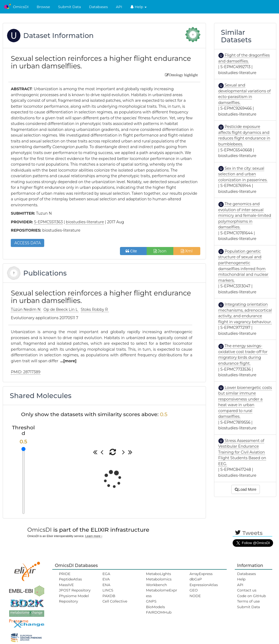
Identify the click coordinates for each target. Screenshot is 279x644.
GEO (194, 590)
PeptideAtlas (70, 579)
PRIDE (65, 574)
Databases (98, 7)
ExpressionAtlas (204, 585)
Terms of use (249, 601)
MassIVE (66, 585)
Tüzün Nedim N (26, 309)
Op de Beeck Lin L (61, 309)
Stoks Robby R (95, 309)
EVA (106, 579)
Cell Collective (115, 601)
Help (139, 7)
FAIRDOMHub (159, 612)
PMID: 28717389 (26, 372)
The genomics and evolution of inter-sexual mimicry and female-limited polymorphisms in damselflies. (245, 215)
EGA (106, 574)
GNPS (151, 601)
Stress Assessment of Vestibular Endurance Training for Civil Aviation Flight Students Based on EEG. (242, 452)
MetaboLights (158, 574)
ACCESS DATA (27, 243)
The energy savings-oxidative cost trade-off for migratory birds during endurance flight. (243, 355)
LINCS (108, 590)
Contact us (247, 590)
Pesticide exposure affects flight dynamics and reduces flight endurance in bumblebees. (244, 135)
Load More (246, 489)
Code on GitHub (252, 596)
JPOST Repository (75, 590)
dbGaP (196, 579)
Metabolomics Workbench (159, 582)
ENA (106, 585)
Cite (133, 251)
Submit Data (70, 7)
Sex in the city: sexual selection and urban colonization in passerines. (243, 174)
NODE (195, 596)
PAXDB (109, 596)
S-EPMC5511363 (48, 222)
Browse (43, 7)
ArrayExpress (201, 574)
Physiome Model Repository (74, 598)
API (119, 7)
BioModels (155, 607)
